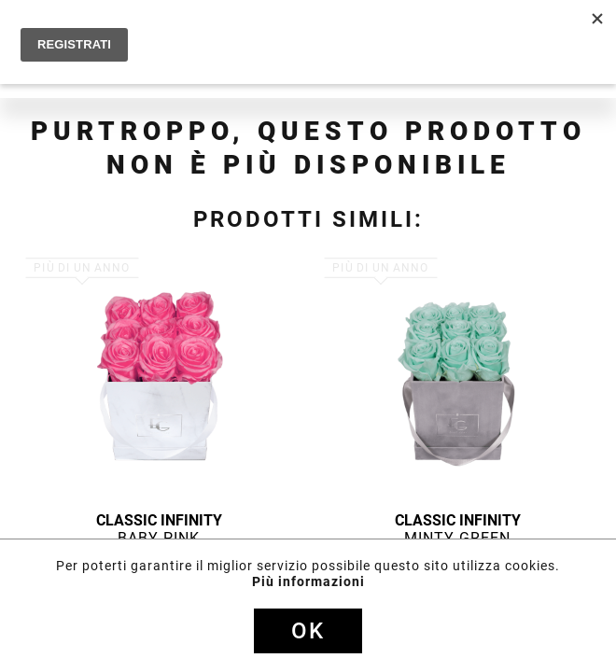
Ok (308, 631)
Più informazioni (308, 581)
